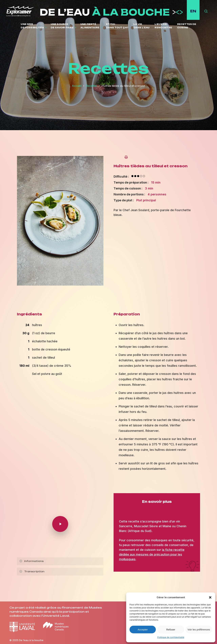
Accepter (143, 630)
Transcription (32, 571)
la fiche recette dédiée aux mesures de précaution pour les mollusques (152, 554)
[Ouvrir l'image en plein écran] (60, 287)
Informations (31, 561)
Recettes (91, 86)
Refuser (171, 630)
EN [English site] (193, 11)
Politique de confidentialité (171, 637)
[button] (210, 597)
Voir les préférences (199, 630)
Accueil (77, 86)
